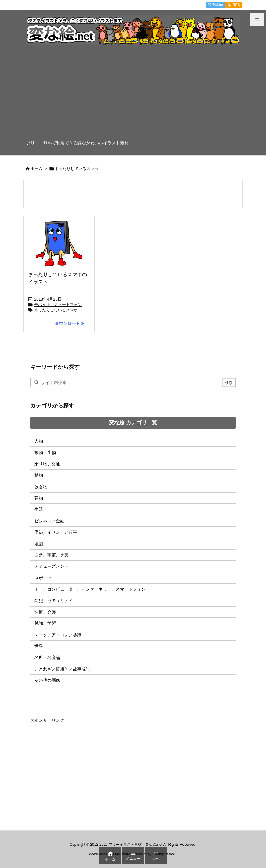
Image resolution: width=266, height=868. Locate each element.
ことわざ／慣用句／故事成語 (62, 669)
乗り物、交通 (47, 464)
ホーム (36, 169)
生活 (39, 509)
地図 (39, 544)
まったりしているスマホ (56, 310)
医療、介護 (45, 612)
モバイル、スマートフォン (58, 305)
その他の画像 (47, 680)
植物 (39, 475)
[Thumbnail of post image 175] (59, 244)
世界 (39, 646)
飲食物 (41, 487)
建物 (39, 498)
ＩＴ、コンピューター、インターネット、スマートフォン (90, 589)
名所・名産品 (47, 657)
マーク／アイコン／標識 (58, 635)
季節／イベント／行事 (56, 532)
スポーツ (43, 578)
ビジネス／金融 (49, 521)
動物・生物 (45, 453)
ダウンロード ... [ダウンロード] (72, 323)
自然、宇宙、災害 (52, 555)
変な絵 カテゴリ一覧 (133, 423)
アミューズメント (52, 566)
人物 (39, 441)
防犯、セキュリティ (54, 600)
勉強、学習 (45, 623)
